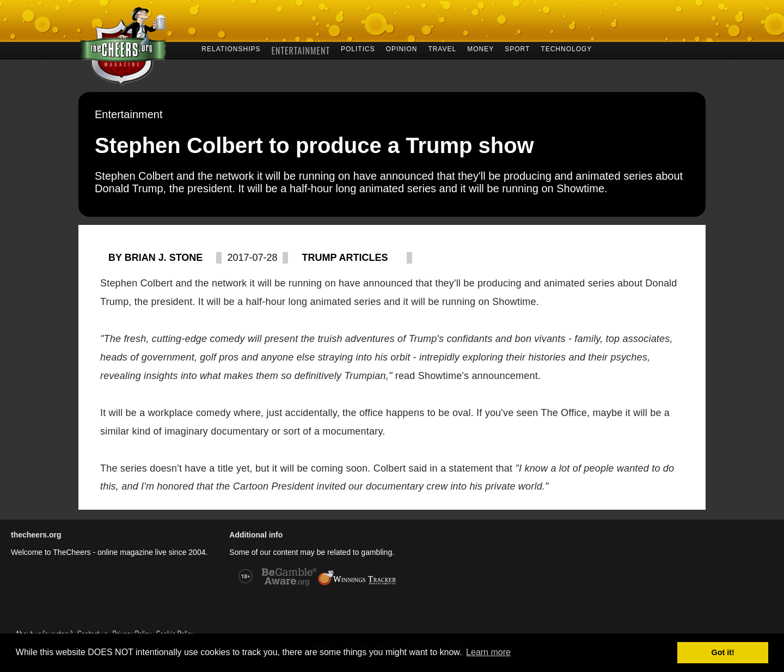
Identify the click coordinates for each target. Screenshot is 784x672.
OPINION (402, 48)
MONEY (480, 48)
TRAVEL (442, 48)
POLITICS (358, 48)
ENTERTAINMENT (301, 49)
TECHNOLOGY (566, 48)
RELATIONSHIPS (231, 48)
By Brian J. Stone (155, 258)
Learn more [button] (488, 652)
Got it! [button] (723, 652)
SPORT (517, 48)
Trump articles (345, 258)
